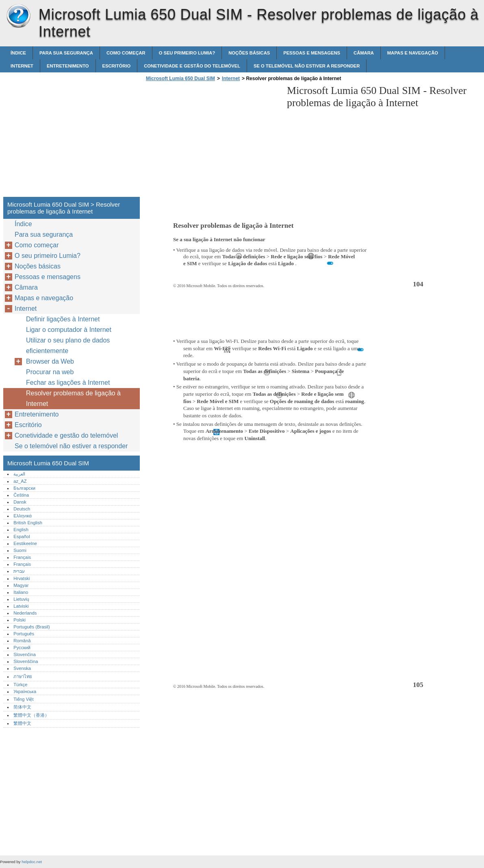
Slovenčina (25, 654)
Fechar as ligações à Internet (68, 383)
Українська (25, 691)
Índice (18, 53)
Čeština (21, 495)
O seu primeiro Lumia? (187, 53)
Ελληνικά (23, 516)
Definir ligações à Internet (63, 319)
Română (22, 641)
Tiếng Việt (23, 699)
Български (24, 488)
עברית (19, 571)
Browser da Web (50, 361)
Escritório (117, 66)
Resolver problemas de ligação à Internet (73, 398)
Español (22, 537)
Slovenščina (26, 661)
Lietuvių (21, 599)
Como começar (126, 53)
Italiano (21, 592)
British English (28, 523)
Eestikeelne (25, 543)
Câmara (364, 53)
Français (22, 557)
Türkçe (20, 685)
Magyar (21, 585)
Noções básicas (249, 53)
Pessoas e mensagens (312, 53)
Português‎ (24, 634)
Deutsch (22, 509)
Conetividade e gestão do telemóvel (192, 66)
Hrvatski (22, 578)
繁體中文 (22, 723)
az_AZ (20, 481)
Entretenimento (68, 66)
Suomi (20, 550)
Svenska (22, 668)
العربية (19, 474)
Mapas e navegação (413, 53)
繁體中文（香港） (31, 715)
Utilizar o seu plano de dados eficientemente (68, 346)
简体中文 (22, 707)
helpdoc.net (32, 862)
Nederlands (25, 613)
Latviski (21, 606)
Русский (22, 648)
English (21, 530)
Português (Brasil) (32, 627)
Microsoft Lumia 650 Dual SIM (18, 16)
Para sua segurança (66, 53)
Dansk (20, 502)
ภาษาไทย (23, 676)
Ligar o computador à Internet (69, 330)
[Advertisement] (212, 142)
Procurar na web (50, 372)
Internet (22, 66)
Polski (20, 620)
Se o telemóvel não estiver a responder (307, 66)
